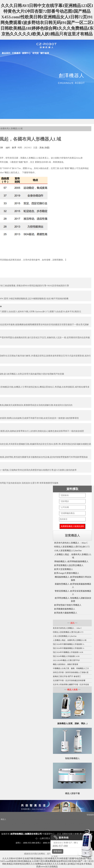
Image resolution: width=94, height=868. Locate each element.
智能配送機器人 (21, 824)
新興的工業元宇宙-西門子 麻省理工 (67, 676)
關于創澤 (45, 53)
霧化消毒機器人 (23, 819)
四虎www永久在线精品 (47, 867)
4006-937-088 (49, 843)
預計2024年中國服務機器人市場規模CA (69, 648)
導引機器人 (58, 824)
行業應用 (16, 53)
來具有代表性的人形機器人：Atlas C (71, 543)
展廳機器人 (64, 819)
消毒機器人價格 (52, 819)
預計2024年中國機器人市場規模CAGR (68, 652)
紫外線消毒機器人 (38, 819)
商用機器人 (71, 815)
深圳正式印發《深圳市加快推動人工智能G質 (71, 672)
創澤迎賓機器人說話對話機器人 (69, 565)
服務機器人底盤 (75, 819)
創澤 (14, 148)
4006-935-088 (29, 843)
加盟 (47, 148)
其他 (42, 148)
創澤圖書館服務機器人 (65, 609)
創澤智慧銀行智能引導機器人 (68, 605)
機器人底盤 (5, 815)
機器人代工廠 (8, 824)
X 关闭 (54, 857)
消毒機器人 (28, 815)
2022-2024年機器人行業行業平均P (66, 660)
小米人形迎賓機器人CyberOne (68, 551)
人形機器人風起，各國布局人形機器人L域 (70, 640)
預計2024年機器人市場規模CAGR (66, 656)
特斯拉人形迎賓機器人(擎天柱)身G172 (72, 547)
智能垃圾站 (81, 815)
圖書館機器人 (47, 824)
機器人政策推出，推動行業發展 (66, 664)
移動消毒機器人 (70, 824)
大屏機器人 (12, 819)
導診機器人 (81, 824)
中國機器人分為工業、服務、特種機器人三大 (71, 668)
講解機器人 (38, 815)
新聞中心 (26, 53)
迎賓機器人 (48, 815)
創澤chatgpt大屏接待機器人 (67, 573)
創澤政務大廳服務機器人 (66, 613)
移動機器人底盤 (60, 815)
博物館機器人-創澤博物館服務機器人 (71, 561)
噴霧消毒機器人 (34, 824)
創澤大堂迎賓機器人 (64, 569)
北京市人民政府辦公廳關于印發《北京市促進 (71, 684)
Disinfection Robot (16, 815)
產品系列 (6, 53)
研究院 (36, 53)
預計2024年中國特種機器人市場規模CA (69, 644)
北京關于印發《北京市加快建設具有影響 (69, 680)
